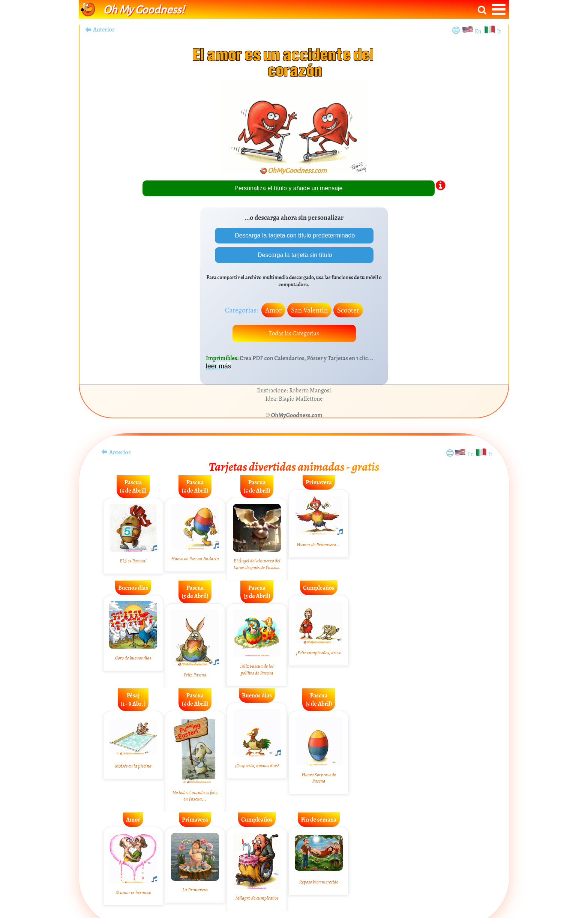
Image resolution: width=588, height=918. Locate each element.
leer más (218, 366)
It (499, 32)
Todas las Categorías (294, 334)
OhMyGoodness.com (297, 415)
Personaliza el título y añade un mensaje (288, 188)
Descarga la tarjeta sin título (294, 255)
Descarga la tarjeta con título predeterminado (294, 235)
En (479, 32)
